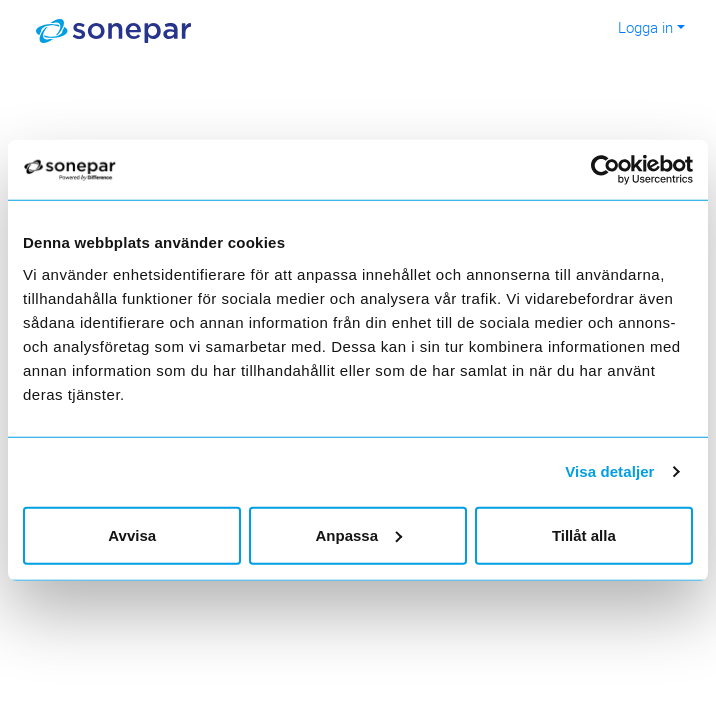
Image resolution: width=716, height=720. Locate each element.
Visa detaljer (609, 471)
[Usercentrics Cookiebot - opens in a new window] (617, 170)
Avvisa (132, 534)
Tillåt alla (584, 534)
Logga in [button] (645, 27)
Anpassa (358, 534)
